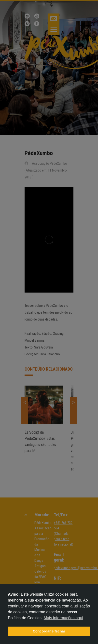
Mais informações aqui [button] (63, 618)
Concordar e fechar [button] (49, 631)
